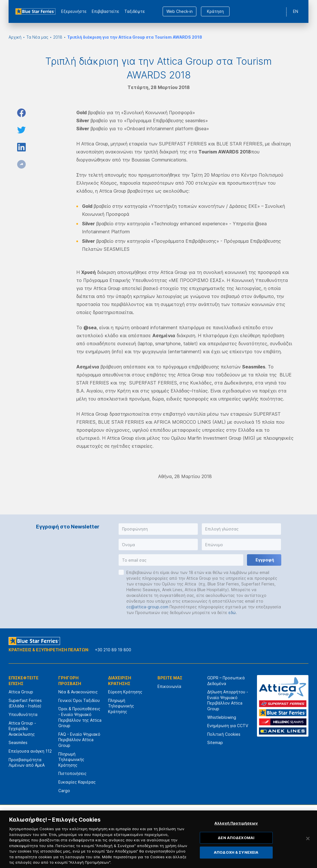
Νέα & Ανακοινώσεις (78, 692)
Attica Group (21, 692)
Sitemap (215, 742)
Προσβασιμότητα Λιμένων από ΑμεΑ (27, 763)
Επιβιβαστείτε (105, 11)
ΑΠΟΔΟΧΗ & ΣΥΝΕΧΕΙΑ (236, 862)
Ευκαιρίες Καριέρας (77, 782)
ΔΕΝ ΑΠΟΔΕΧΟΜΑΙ (236, 847)
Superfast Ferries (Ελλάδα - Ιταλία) (25, 703)
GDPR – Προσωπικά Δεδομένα (226, 681)
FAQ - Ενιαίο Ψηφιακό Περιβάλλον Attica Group (79, 740)
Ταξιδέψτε (135, 11)
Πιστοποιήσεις (72, 773)
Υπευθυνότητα (23, 714)
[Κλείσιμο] (308, 848)
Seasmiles (18, 742)
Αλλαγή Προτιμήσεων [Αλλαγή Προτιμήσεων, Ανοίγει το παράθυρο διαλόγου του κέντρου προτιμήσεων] (236, 832)
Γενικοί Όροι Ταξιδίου (79, 700)
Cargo (64, 791)
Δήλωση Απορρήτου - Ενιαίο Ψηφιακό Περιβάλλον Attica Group (228, 700)
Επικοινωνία (169, 686)
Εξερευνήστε (74, 11)
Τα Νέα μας (37, 37)
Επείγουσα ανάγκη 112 (30, 751)
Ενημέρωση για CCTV (228, 726)
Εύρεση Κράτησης (125, 692)
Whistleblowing (222, 717)
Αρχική (15, 37)
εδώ (232, 612)
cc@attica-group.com (147, 607)
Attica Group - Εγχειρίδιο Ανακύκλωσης (22, 729)
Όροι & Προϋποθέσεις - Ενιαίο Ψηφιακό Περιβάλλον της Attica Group (80, 717)
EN (296, 11)
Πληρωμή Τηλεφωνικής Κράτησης (71, 759)
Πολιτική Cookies (224, 734)
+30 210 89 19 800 (113, 650)
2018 (58, 37)
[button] (158, 529)
